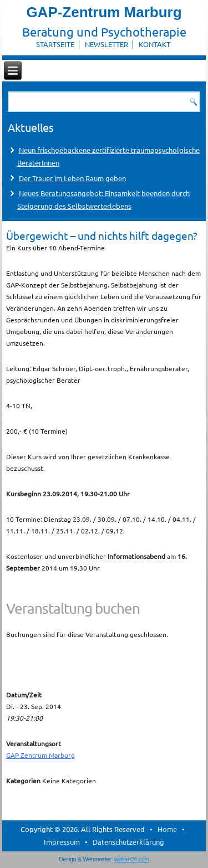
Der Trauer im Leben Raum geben (72, 178)
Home (167, 829)
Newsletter (106, 44)
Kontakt (154, 44)
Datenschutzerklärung (128, 842)
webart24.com (132, 859)
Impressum (62, 842)
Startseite (55, 44)
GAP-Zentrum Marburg (104, 12)
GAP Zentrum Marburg (40, 755)
